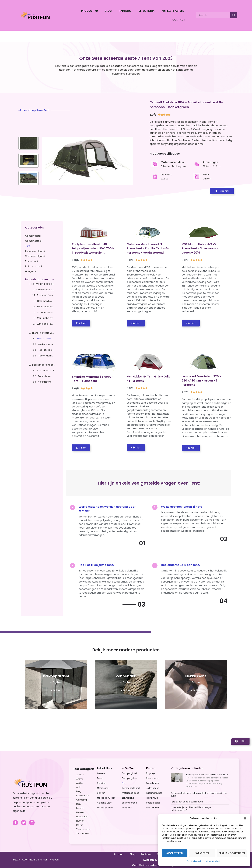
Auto (79, 787)
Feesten (80, 808)
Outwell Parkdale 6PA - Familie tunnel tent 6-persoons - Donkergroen (45, 290)
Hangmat (31, 271)
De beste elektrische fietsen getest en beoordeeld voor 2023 (199, 794)
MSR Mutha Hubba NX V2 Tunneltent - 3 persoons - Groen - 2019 (46, 307)
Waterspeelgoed (35, 256)
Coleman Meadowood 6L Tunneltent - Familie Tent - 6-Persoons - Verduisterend (46, 301)
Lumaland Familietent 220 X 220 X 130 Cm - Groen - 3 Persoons (46, 324)
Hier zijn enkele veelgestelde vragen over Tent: (43, 333)
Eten (78, 804)
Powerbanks (153, 783)
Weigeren (202, 853)
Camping (82, 800)
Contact (179, 20)
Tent (28, 246)
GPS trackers (153, 808)
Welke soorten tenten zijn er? (46, 344)
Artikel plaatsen (173, 11)
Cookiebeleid (194, 861)
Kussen (101, 773)
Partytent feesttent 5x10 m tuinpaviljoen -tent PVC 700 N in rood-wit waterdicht (46, 295)
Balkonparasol (34, 266)
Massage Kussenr (107, 798)
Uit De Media (146, 11)
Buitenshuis (83, 796)
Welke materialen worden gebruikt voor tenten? (46, 338)
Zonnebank (32, 261)
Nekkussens (45, 382)
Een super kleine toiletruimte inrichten (207, 775)
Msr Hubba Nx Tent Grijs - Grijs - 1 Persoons (46, 318)
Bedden (101, 783)
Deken (100, 778)
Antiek (79, 779)
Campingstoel (33, 241)
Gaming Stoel (105, 803)
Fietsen (80, 812)
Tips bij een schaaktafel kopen (187, 802)
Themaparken (84, 829)
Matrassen (103, 788)
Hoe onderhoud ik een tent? (46, 356)
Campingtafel (33, 236)
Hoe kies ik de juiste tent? (46, 350)
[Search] (234, 15)
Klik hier (56, 690)
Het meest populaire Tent (43, 284)
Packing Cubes (154, 793)
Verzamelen (83, 833)
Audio (79, 783)
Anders (80, 775)
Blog (108, 11)
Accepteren (175, 853)
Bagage (151, 773)
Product (90, 11)
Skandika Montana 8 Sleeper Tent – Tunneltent (46, 312)
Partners (125, 11)
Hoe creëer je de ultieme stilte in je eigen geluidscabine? (191, 809)
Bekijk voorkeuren (232, 853)
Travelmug (152, 798)
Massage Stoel (105, 808)
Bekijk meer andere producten (43, 365)
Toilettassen (153, 788)
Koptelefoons (153, 803)
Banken (101, 793)
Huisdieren (82, 817)
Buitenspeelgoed (35, 251)
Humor (80, 821)
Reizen (80, 825)
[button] (245, 818)
